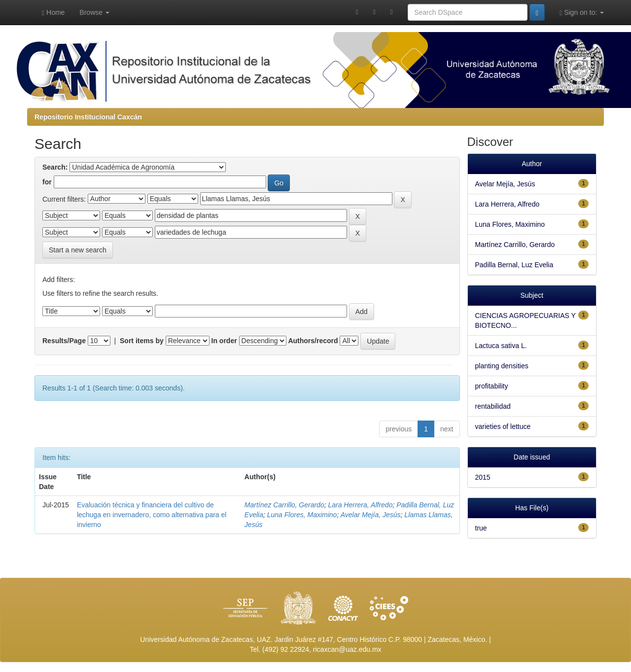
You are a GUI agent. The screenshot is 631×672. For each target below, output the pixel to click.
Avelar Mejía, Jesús (371, 515)
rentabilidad (493, 406)
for (47, 182)
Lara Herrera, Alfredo (360, 505)
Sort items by (142, 341)
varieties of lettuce (503, 426)
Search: (55, 167)
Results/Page (64, 341)
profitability (492, 386)
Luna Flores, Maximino (302, 515)
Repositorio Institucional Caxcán (88, 117)
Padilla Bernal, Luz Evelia (514, 265)
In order (224, 341)
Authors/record (313, 341)
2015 (483, 477)
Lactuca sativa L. (501, 346)
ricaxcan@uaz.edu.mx (347, 649)
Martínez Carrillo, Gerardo (284, 505)
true (481, 528)
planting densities (502, 366)
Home (53, 13)
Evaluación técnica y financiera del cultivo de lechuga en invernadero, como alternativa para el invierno (152, 515)
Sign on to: (582, 13)
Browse (94, 12)
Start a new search (78, 250)
